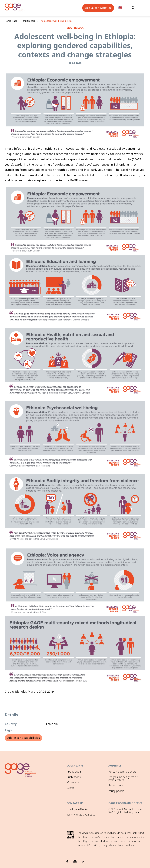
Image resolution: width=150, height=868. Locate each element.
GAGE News (74, 793)
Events (71, 788)
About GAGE (74, 772)
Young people (116, 791)
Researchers (116, 785)
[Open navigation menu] (141, 8)
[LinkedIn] (83, 855)
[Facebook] (67, 855)
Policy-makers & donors (122, 772)
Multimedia (29, 21)
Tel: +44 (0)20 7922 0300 (81, 814)
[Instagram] (75, 855)
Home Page (11, 21)
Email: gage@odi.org (78, 809)
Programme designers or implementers (123, 778)
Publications (74, 777)
